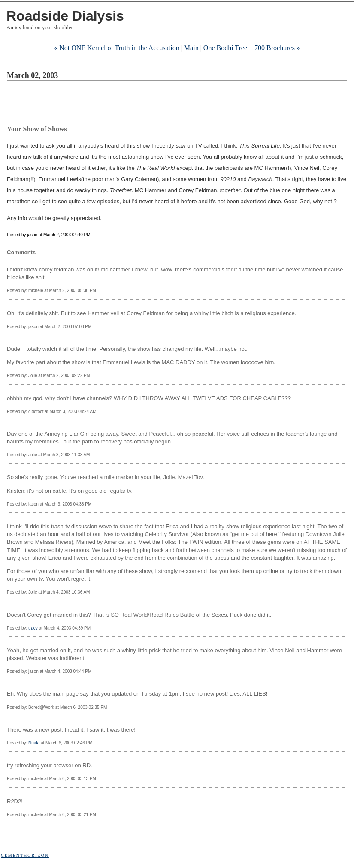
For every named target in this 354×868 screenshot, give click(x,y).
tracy (33, 628)
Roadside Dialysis (65, 16)
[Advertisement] (163, 104)
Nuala (34, 743)
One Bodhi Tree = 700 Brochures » (252, 48)
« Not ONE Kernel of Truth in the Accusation (117, 48)
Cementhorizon (25, 855)
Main (191, 48)
